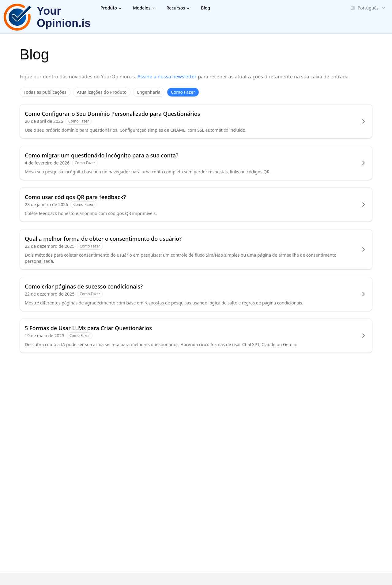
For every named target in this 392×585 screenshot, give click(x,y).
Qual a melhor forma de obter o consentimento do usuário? (103, 239)
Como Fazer (183, 92)
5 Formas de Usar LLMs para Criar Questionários (88, 328)
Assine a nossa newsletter (167, 77)
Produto (111, 8)
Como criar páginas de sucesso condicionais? (84, 286)
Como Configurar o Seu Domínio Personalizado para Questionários (113, 114)
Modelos (144, 8)
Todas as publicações (45, 92)
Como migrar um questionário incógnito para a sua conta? (102, 155)
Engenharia (149, 92)
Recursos (178, 8)
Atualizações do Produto (102, 92)
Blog (205, 8)
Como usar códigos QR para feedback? (75, 197)
